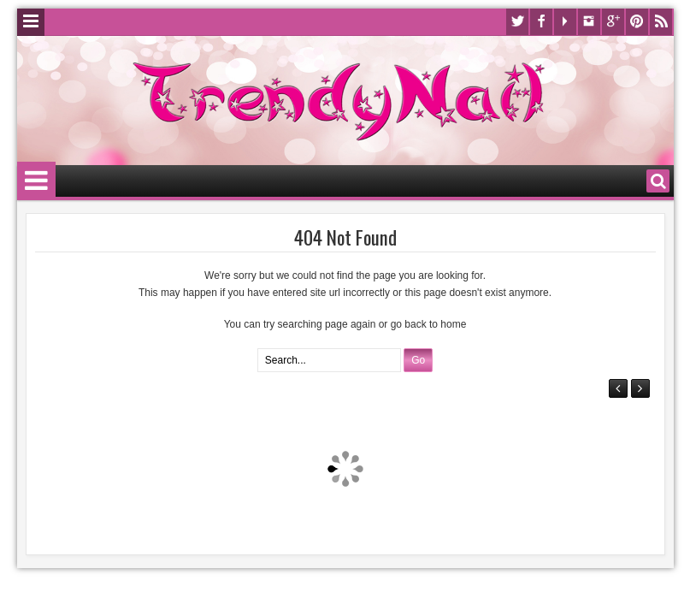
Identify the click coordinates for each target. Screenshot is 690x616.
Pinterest (637, 22)
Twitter (517, 22)
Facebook (541, 22)
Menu (31, 22)
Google (613, 22)
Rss (661, 22)
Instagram (589, 22)
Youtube (565, 22)
